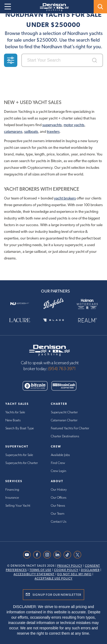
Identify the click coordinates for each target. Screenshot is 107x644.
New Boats (13, 420)
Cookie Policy (66, 570)
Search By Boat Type (20, 428)
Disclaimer (90, 570)
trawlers (53, 131)
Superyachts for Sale (19, 455)
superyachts (52, 125)
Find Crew (58, 463)
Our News (58, 506)
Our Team (58, 514)
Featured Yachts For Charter (70, 428)
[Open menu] (8, 7)
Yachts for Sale (15, 412)
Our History (59, 490)
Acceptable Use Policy (53, 579)
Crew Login (59, 471)
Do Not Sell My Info (74, 574)
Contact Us (59, 522)
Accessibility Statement (34, 574)
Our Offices (59, 498)
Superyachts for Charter (22, 463)
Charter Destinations (65, 436)
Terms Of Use (40, 570)
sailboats (31, 131)
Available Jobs (60, 455)
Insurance (12, 498)
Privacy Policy (70, 566)
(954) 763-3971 (62, 369)
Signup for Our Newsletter (57, 595)
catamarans (13, 131)
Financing (12, 490)
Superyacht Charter (64, 412)
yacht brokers (65, 198)
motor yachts (74, 125)
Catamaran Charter (64, 420)
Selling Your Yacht (18, 506)
